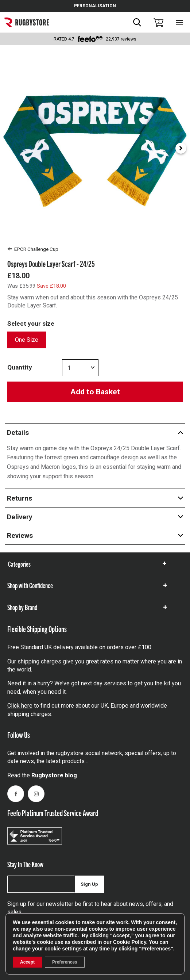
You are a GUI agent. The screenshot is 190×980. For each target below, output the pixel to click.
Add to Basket (95, 392)
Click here (20, 706)
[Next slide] (181, 148)
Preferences (65, 962)
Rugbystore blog (54, 775)
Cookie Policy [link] (130, 942)
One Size (27, 340)
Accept (27, 962)
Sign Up (89, 884)
